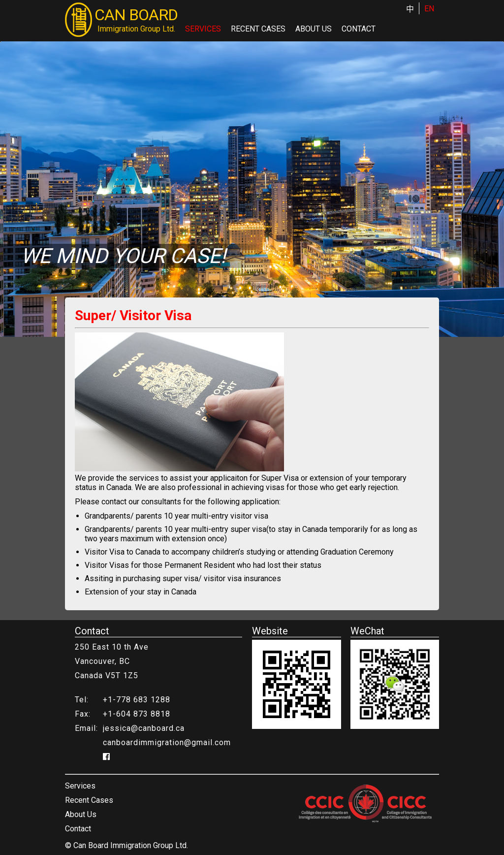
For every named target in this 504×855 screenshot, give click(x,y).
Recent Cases (258, 29)
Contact (359, 29)
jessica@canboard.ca (144, 728)
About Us (314, 29)
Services (203, 29)
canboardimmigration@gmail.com (167, 742)
